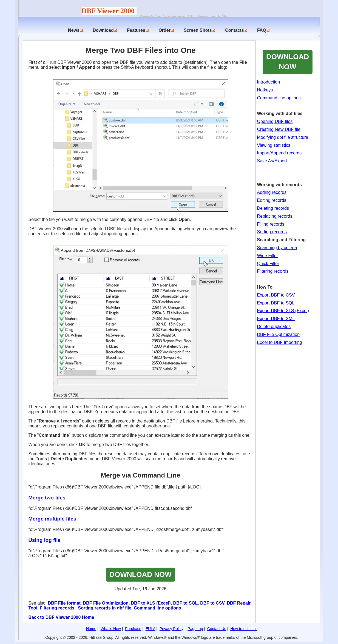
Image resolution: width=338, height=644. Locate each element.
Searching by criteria (277, 248)
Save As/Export (272, 161)
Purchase (133, 629)
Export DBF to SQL (276, 303)
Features (136, 30)
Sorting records (272, 232)
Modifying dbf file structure (283, 137)
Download (103, 30)
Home (91, 629)
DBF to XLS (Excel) (151, 603)
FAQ (262, 30)
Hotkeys (265, 90)
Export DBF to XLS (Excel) (283, 311)
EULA (150, 629)
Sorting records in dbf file (105, 608)
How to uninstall (244, 629)
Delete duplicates (274, 327)
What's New (111, 629)
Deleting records (273, 208)
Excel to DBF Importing (280, 342)
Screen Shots (198, 30)
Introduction (269, 82)
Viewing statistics (274, 145)
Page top (195, 629)
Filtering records (57, 608)
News (74, 30)
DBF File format (64, 603)
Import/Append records (279, 153)
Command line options (157, 608)
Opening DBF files (275, 121)
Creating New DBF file (279, 129)
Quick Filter (268, 264)
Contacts (234, 30)
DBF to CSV (212, 603)
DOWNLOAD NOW (140, 574)
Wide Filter (268, 256)
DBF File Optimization (106, 603)
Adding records (272, 192)
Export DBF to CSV (276, 295)
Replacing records (275, 216)
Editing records (272, 200)
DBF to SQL (186, 603)
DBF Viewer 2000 (109, 11)
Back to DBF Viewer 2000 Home (61, 617)
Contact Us (217, 629)
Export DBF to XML (276, 319)
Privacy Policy (171, 629)
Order (164, 30)
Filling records (271, 224)
